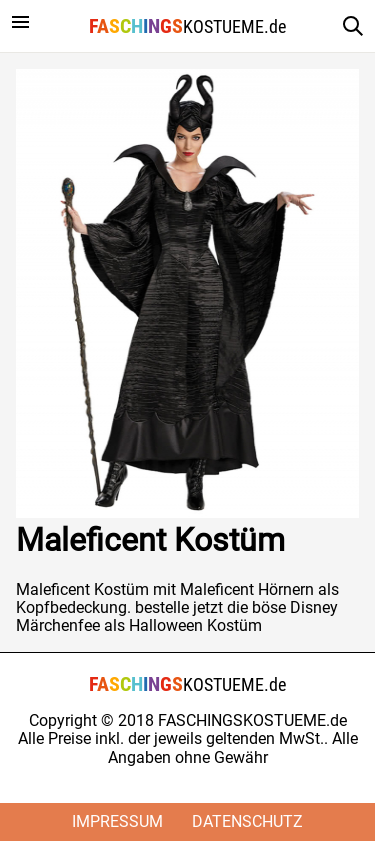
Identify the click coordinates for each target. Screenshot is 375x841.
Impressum (117, 821)
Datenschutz (247, 821)
